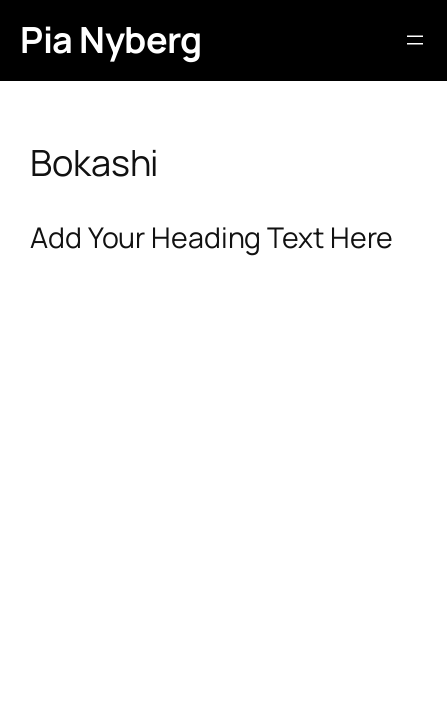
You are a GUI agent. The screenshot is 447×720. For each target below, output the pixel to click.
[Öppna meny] (415, 40)
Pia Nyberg (110, 39)
